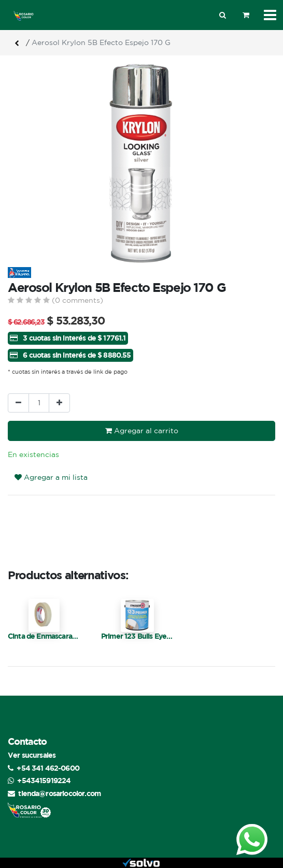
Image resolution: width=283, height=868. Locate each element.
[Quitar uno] (18, 403)
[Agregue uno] (59, 403)
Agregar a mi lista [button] (51, 477)
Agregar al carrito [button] (142, 431)
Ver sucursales (32, 755)
